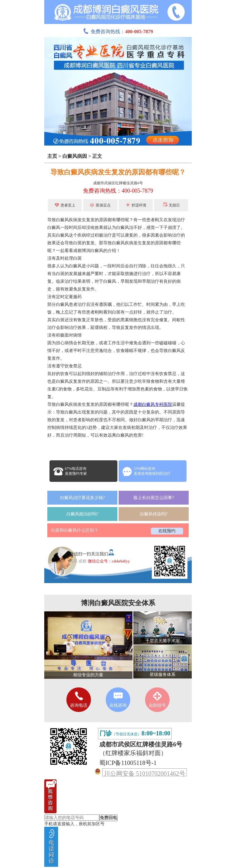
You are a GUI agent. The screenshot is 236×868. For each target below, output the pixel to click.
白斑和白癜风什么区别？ (75, 530)
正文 (97, 156)
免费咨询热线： (118, 32)
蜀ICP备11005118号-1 (128, 763)
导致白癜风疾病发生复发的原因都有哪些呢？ (118, 172)
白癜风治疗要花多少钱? (82, 498)
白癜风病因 (75, 156)
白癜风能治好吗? (82, 514)
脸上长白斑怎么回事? (154, 498)
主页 (52, 156)
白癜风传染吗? (154, 514)
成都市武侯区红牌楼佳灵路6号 (118, 183)
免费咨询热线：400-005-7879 (118, 191)
